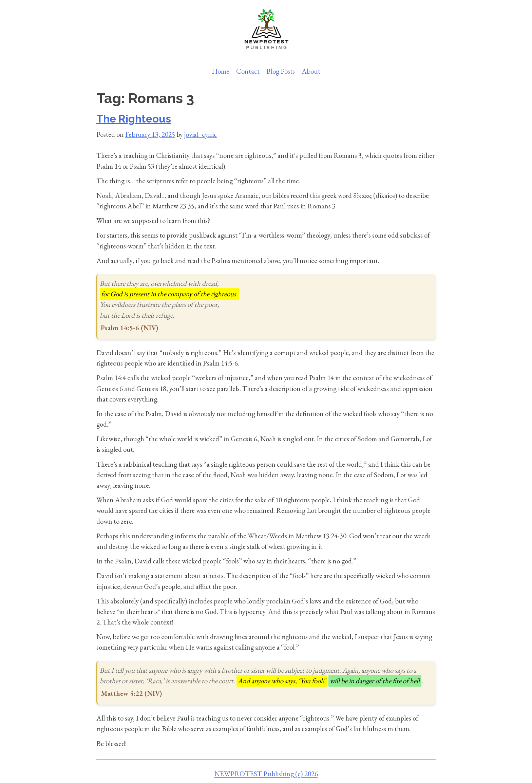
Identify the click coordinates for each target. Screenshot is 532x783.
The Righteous (134, 119)
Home (221, 71)
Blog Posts (281, 71)
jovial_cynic (201, 134)
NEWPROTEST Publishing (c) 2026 (266, 774)
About (311, 71)
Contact (248, 71)
